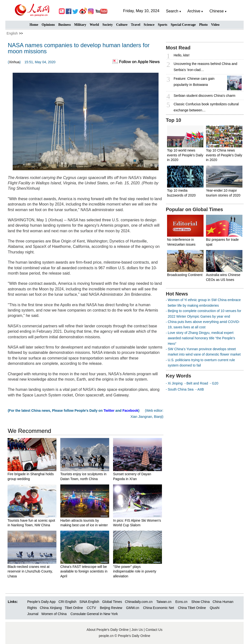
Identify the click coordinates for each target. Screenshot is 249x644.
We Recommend (29, 431)
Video (215, 25)
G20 (215, 383)
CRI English (67, 602)
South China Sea (181, 389)
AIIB (201, 389)
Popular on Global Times (194, 209)
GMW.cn (133, 608)
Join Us (138, 630)
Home (34, 25)
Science (149, 25)
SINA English (89, 602)
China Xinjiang (51, 608)
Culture (122, 25)
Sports (163, 25)
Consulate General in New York (94, 614)
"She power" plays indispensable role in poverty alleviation (135, 571)
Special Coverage (183, 25)
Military (80, 25)
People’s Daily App (41, 602)
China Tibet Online (192, 608)
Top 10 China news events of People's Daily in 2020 (224, 155)
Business (65, 25)
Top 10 (173, 120)
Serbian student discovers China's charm (205, 96)
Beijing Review (111, 608)
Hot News (177, 294)
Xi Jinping (175, 383)
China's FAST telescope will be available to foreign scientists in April (84, 571)
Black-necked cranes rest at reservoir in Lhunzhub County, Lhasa (30, 571)
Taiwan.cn (164, 602)
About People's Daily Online (108, 630)
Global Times (112, 602)
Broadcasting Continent (185, 275)
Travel (136, 25)
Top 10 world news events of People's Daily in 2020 (185, 155)
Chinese (217, 11)
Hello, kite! (182, 55)
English (12, 33)
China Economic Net (159, 608)
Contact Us (154, 630)
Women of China (54, 614)
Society (108, 25)
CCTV (91, 608)
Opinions (48, 25)
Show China (201, 602)
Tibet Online (74, 608)
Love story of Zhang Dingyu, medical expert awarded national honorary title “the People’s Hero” (201, 338)
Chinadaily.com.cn (139, 602)
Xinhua (14, 62)
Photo (203, 25)
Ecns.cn (181, 602)
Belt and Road (197, 383)
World (94, 25)
